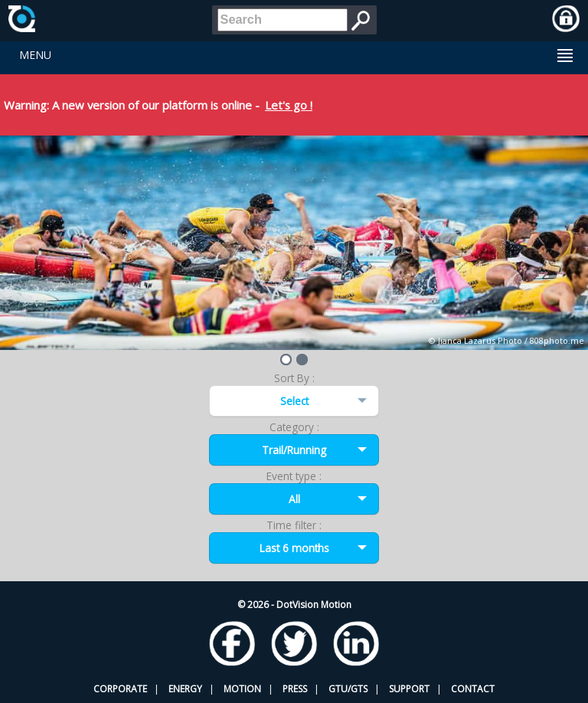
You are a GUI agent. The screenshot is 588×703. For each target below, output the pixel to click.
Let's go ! (289, 105)
